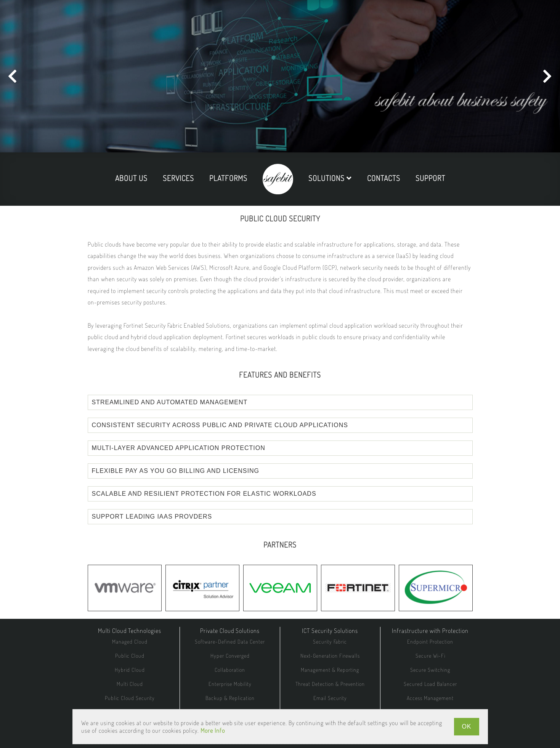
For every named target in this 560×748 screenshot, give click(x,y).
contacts (384, 178)
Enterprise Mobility (230, 684)
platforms (228, 178)
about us (131, 178)
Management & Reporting (330, 670)
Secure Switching (430, 670)
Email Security (330, 698)
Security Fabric (330, 641)
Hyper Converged (230, 656)
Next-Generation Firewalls (330, 656)
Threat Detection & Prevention (330, 684)
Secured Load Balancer (430, 684)
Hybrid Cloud (130, 670)
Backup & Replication (230, 698)
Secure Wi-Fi (430, 656)
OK (466, 726)
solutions (330, 178)
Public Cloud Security (130, 698)
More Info (213, 730)
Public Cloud (130, 656)
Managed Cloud (130, 641)
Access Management (430, 698)
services (178, 178)
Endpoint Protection (430, 641)
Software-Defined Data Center (230, 641)
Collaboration (230, 670)
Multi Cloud (130, 684)
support (430, 178)
